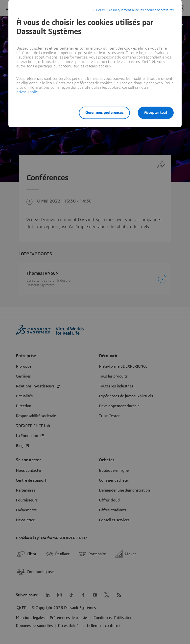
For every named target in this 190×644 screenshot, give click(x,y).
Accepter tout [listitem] (156, 113)
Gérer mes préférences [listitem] (104, 113)
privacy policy (28, 92)
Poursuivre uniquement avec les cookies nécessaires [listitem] (135, 10)
